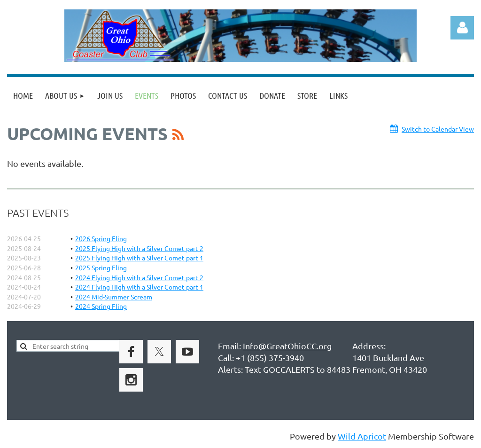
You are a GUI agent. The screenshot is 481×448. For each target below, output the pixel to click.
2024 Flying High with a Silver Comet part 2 (139, 277)
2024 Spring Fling (101, 306)
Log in (462, 28)
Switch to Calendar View (438, 129)
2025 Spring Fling (101, 267)
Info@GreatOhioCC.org (287, 346)
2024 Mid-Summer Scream (114, 297)
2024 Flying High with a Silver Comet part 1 (139, 287)
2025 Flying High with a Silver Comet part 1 (139, 258)
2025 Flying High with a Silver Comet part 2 (139, 248)
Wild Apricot (362, 436)
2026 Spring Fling (101, 238)
